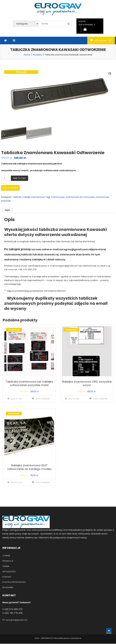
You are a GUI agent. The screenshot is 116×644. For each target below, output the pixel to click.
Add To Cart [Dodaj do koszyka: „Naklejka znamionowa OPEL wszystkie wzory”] (74, 399)
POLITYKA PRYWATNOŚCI (14, 582)
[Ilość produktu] (6, 178)
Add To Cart (19, 178)
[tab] (7, 210)
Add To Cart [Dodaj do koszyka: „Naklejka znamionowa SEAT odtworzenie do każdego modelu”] (16, 483)
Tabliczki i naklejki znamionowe (29, 197)
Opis (7, 210)
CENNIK (6, 567)
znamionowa (58, 197)
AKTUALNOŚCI (9, 572)
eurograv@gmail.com (17, 620)
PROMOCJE (8, 561)
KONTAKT (7, 577)
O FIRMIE (6, 556)
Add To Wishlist (43, 399)
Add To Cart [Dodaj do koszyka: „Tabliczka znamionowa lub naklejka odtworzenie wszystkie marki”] (16, 399)
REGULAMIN (8, 588)
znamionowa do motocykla (80, 197)
